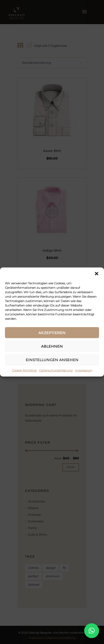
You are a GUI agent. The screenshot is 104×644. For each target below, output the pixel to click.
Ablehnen (52, 346)
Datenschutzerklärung (56, 370)
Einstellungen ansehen (52, 360)
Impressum (84, 370)
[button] (97, 274)
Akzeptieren (52, 332)
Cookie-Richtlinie (24, 370)
